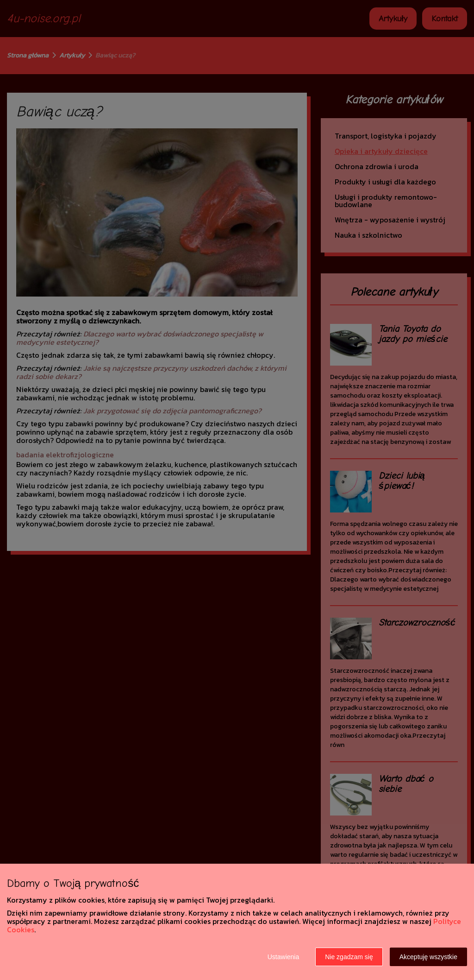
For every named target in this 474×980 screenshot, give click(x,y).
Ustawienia (283, 957)
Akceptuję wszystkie (428, 957)
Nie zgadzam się (349, 957)
